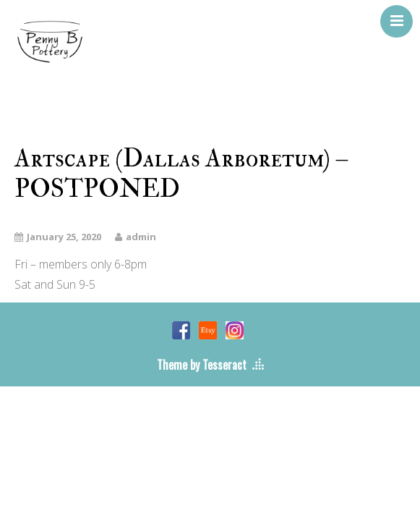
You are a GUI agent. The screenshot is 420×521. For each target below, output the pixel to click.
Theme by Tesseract (202, 365)
